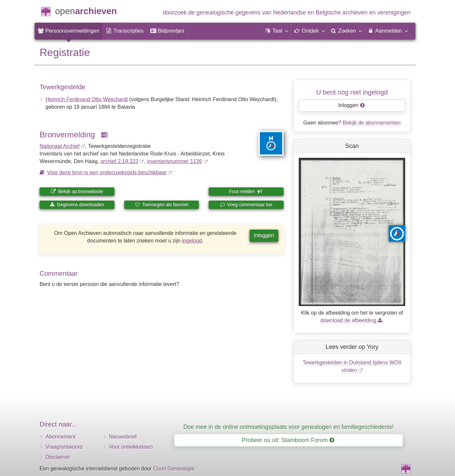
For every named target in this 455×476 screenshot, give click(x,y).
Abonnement (61, 437)
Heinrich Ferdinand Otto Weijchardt (87, 99)
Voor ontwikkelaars (131, 447)
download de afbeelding (352, 320)
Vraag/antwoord (64, 447)
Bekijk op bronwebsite (77, 191)
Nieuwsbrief (123, 437)
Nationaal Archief (60, 146)
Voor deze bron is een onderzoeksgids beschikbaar (107, 172)
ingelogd (192, 241)
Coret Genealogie (174, 469)
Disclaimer (58, 457)
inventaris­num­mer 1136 (174, 161)
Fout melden (246, 191)
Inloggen (264, 235)
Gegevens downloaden (77, 205)
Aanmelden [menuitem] (388, 31)
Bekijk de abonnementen (372, 123)
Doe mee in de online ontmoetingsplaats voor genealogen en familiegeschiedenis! (288, 427)
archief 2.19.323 (120, 161)
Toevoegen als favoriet (162, 205)
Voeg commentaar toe (246, 205)
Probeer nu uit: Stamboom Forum (288, 440)
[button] (276, 31)
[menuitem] (69, 31)
